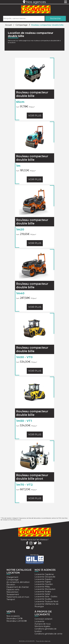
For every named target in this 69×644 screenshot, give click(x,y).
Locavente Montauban (45, 589)
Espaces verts (13, 590)
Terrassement (13, 594)
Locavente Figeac (43, 582)
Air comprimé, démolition (18, 582)
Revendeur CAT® (14, 619)
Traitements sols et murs (18, 597)
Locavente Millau (42, 587)
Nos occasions (13, 616)
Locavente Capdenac (44, 574)
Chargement (12, 577)
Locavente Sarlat (42, 594)
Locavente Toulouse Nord (46, 601)
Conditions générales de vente (48, 634)
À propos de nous (43, 624)
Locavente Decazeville (45, 577)
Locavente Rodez (43, 592)
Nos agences (34, 2)
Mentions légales (42, 626)
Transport (11, 599)
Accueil (8, 25)
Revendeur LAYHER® (17, 621)
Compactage (22, 25)
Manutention (12, 592)
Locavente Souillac (43, 599)
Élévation (11, 585)
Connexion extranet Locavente (43, 620)
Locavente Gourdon (44, 584)
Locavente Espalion (43, 579)
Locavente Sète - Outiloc (46, 597)
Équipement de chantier (18, 587)
